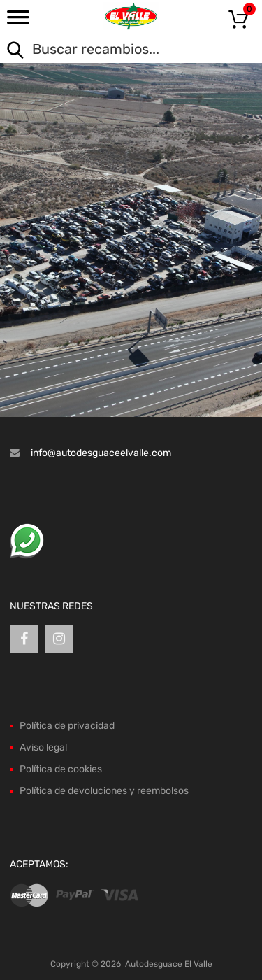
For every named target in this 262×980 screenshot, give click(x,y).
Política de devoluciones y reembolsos (104, 791)
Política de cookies (61, 769)
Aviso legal (43, 747)
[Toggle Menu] (18, 22)
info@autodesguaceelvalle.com (101, 453)
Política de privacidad (67, 726)
